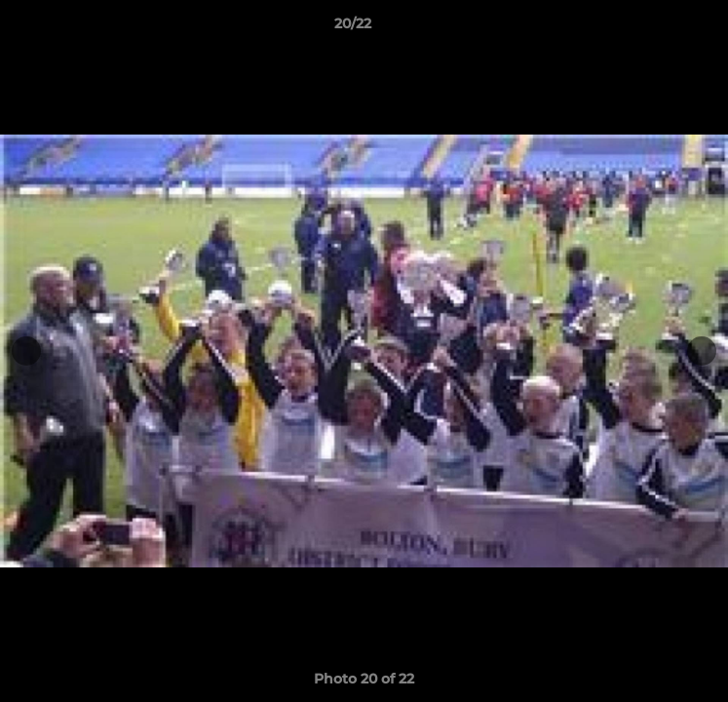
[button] (658, 28)
